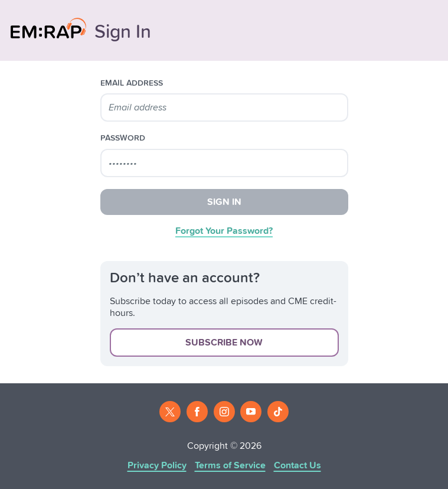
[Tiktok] (278, 412)
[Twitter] (170, 412)
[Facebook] (197, 412)
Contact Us (297, 465)
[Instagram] (224, 412)
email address (132, 83)
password (123, 138)
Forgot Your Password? (224, 231)
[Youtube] (251, 412)
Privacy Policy (157, 465)
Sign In (224, 202)
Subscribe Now (224, 343)
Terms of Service (230, 465)
